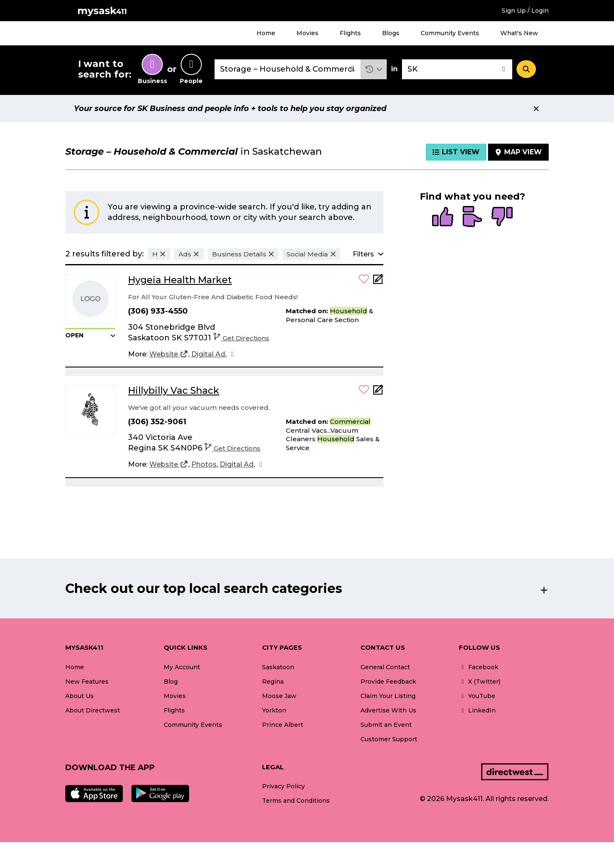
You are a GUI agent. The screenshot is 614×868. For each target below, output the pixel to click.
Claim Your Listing (388, 696)
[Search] (526, 69)
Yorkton (274, 710)
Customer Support (389, 739)
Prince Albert (283, 725)
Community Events (450, 33)
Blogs (391, 33)
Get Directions (241, 338)
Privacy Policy (283, 786)
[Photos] (204, 465)
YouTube (477, 696)
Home (266, 33)
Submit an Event (386, 725)
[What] (287, 69)
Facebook (479, 667)
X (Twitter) (480, 682)
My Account (182, 667)
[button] (374, 69)
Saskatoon (278, 667)
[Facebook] (232, 354)
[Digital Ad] (208, 354)
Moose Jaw (279, 696)
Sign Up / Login (525, 11)
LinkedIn (477, 710)
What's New (519, 33)
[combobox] (287, 69)
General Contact (385, 667)
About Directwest (93, 710)
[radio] (443, 217)
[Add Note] (378, 282)
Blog (171, 682)
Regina (273, 682)
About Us (80, 696)
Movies (307, 33)
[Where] (457, 69)
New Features (87, 682)
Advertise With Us (388, 710)
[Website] (169, 354)
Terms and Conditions (296, 801)
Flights (350, 33)
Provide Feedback (388, 682)
